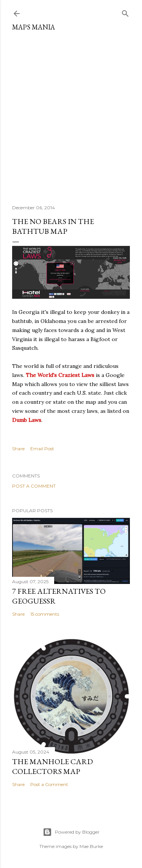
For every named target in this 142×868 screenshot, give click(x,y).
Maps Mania (34, 27)
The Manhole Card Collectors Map (52, 766)
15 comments (45, 614)
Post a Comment (34, 486)
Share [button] (18, 449)
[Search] (125, 12)
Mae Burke (91, 846)
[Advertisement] (71, 115)
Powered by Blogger (71, 832)
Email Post (42, 449)
